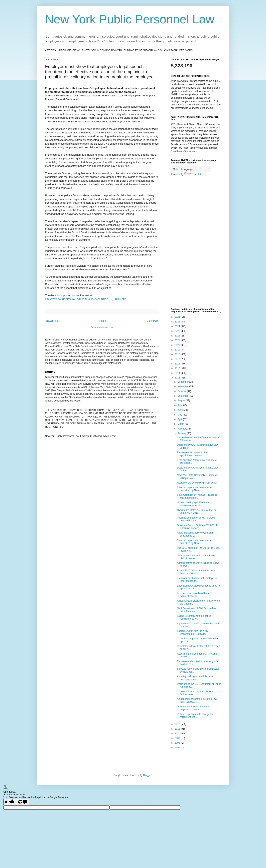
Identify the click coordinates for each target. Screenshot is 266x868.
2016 (178, 364)
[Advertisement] (196, 242)
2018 (178, 354)
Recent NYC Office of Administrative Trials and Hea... (196, 572)
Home (103, 321)
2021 (178, 340)
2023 (178, 331)
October (182, 391)
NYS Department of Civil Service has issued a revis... (196, 610)
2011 (178, 729)
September (184, 396)
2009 (178, 738)
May (180, 415)
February (183, 429)
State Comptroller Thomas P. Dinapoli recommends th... (197, 496)
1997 (178, 748)
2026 (178, 317)
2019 (178, 350)
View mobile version (102, 327)
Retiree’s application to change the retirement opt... (195, 716)
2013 (178, 378)
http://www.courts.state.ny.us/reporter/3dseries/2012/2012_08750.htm (86, 299)
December (183, 382)
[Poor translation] (23, 802)
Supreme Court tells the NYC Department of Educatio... (192, 632)
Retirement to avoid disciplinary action (197, 483)
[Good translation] (10, 802)
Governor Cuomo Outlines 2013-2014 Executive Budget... (197, 527)
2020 (178, 345)
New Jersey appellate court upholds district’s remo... (196, 557)
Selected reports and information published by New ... (194, 489)
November (183, 386)
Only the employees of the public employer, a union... (194, 708)
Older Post (152, 321)
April (180, 419)
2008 (178, 743)
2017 (178, 359)
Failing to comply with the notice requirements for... (194, 617)
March (181, 424)
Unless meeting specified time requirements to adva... (193, 504)
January (182, 433)
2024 (178, 326)
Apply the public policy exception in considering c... (195, 534)
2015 (178, 368)
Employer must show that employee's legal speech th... (197, 580)
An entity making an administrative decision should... (195, 678)
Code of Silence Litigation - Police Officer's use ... (195, 693)
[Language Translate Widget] (191, 169)
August (182, 400)
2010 (178, 734)
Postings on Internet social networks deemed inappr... (196, 519)
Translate (193, 174)
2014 (178, 373)
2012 (178, 724)
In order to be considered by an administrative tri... (193, 595)
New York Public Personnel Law (130, 19)
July (180, 405)
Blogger (147, 775)
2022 (178, 336)
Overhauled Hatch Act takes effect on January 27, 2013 (197, 512)
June (180, 410)
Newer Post (52, 321)
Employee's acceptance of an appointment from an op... (192, 454)
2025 (178, 322)
